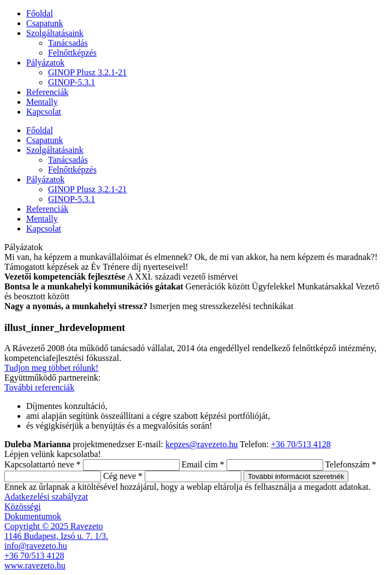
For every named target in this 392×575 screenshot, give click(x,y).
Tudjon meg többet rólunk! (51, 368)
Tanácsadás (68, 43)
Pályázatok (45, 63)
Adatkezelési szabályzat (46, 497)
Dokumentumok (33, 516)
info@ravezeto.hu (36, 546)
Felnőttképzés (72, 53)
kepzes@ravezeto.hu (201, 444)
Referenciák (47, 92)
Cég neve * (123, 476)
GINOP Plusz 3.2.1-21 (87, 72)
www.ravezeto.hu (35, 565)
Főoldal (40, 13)
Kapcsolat (44, 112)
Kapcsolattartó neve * (43, 464)
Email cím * (203, 464)
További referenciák (39, 387)
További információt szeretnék (296, 476)
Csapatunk (45, 23)
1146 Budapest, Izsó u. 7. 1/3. (56, 536)
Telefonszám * (351, 464)
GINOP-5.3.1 (72, 82)
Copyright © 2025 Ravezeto (54, 526)
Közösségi (23, 506)
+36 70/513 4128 (301, 444)
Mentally (42, 102)
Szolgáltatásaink (55, 33)
